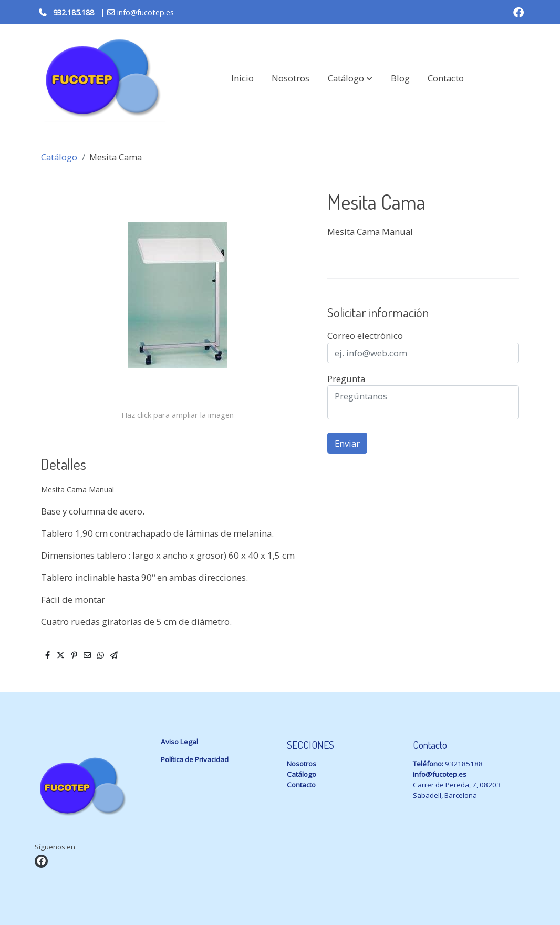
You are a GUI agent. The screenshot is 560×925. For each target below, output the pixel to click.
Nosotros (302, 764)
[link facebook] (518, 12)
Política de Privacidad (195, 759)
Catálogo (59, 157)
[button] (350, 78)
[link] (102, 79)
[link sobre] (91, 789)
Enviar (347, 443)
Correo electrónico (365, 336)
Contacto (301, 785)
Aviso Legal (179, 742)
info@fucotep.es (440, 774)
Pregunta (346, 379)
